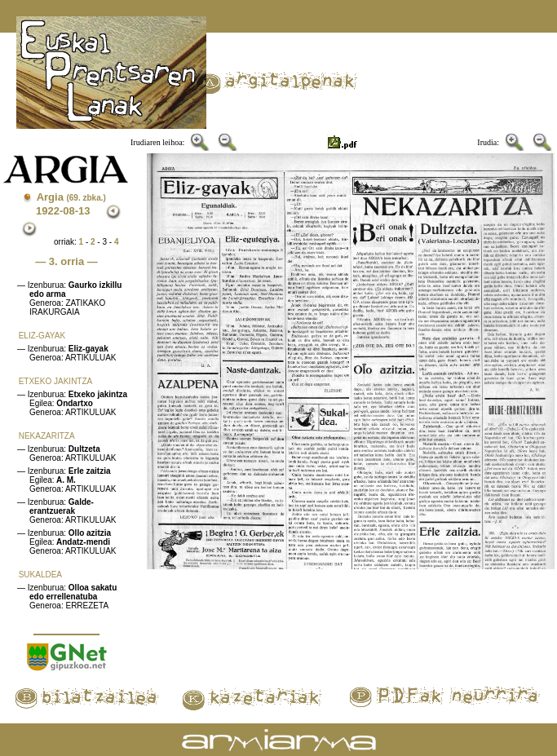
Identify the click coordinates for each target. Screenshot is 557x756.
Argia (71, 197)
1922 (48, 211)
